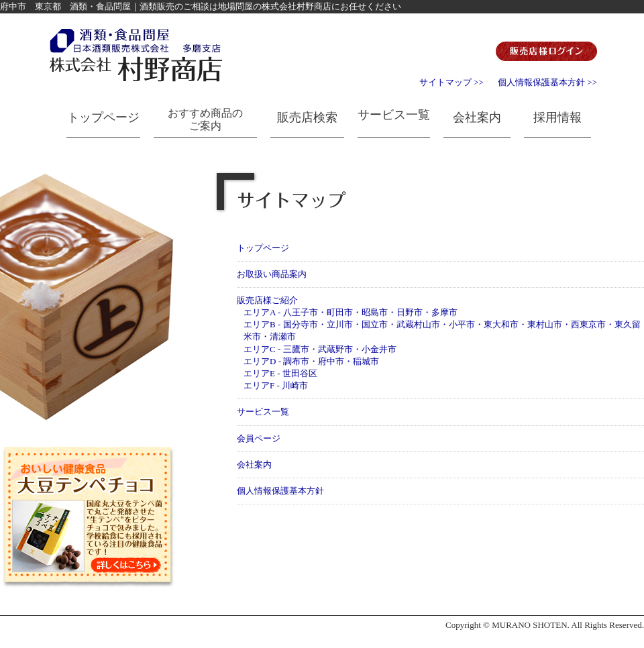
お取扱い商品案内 (272, 274)
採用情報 (557, 117)
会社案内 (477, 117)
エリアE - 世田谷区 (280, 373)
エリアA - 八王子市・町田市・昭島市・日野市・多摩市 (351, 312)
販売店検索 (307, 117)
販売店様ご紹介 (267, 300)
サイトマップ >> (451, 82)
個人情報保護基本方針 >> (547, 82)
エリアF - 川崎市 (276, 385)
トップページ (103, 117)
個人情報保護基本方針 (280, 491)
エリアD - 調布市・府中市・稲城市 (311, 361)
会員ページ (259, 438)
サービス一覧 (394, 115)
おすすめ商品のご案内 (205, 119)
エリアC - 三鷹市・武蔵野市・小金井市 (320, 349)
